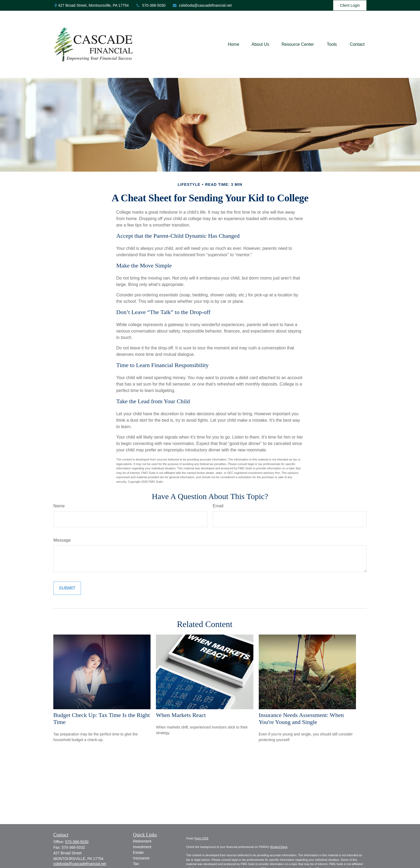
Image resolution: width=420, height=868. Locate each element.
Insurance (141, 858)
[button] (233, 44)
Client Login (350, 5)
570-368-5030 (151, 5)
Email (218, 506)
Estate (138, 852)
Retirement (142, 841)
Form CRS (201, 838)
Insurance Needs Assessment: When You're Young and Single (301, 718)
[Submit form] (67, 588)
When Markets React (181, 715)
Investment (142, 847)
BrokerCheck (279, 847)
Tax (136, 864)
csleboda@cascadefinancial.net (202, 5)
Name (59, 506)
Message (62, 540)
